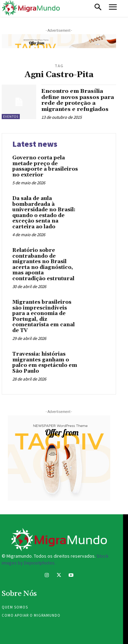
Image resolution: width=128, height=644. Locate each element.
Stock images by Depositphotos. (55, 559)
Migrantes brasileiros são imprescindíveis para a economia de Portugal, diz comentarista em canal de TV (44, 316)
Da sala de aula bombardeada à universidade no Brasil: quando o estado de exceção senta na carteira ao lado (44, 213)
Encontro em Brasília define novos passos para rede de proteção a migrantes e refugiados (78, 100)
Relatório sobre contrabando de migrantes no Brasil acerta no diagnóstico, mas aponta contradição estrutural (43, 264)
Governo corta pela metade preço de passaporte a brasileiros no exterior (45, 166)
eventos (11, 117)
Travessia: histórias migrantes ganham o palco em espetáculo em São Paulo (45, 363)
